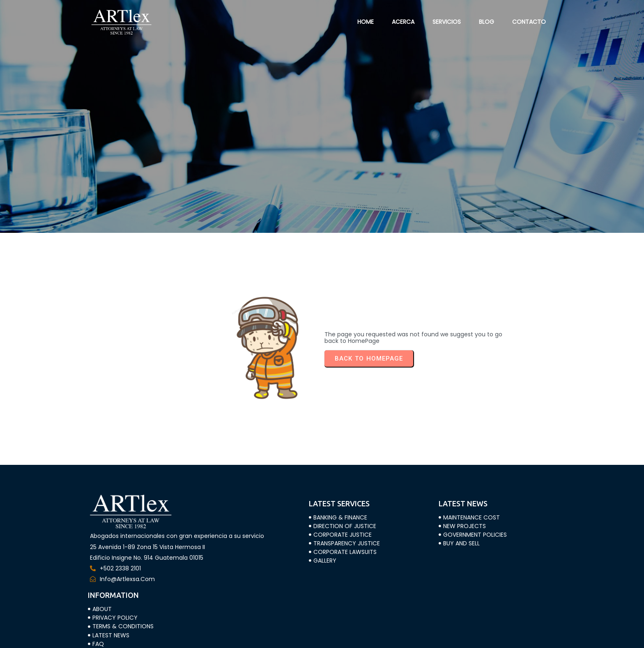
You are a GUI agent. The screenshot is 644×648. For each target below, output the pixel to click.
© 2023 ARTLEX (111, 637)
